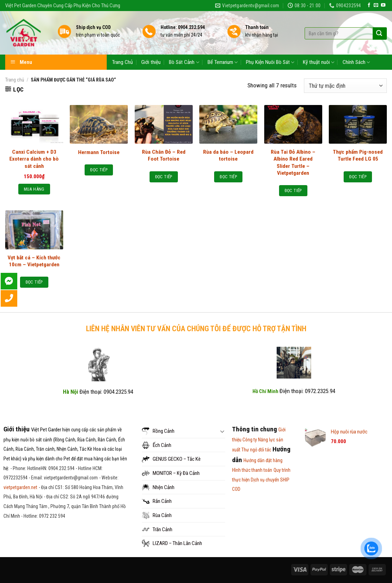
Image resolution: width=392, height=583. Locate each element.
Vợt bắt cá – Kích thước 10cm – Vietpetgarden (34, 261)
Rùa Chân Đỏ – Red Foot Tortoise (164, 155)
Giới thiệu (151, 62)
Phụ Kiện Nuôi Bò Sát (270, 62)
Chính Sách (356, 62)
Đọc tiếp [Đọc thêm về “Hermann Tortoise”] (99, 170)
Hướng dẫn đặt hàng (263, 460)
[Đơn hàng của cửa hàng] (345, 86)
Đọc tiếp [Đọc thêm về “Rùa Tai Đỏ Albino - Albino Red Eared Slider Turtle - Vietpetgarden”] (293, 190)
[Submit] (379, 34)
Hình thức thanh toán (252, 470)
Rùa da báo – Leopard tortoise (228, 155)
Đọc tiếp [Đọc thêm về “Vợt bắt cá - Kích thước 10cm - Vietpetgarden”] (34, 282)
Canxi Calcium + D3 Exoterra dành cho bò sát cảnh (34, 159)
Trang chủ (15, 80)
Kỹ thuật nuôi (319, 62)
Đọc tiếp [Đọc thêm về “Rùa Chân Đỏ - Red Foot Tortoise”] (164, 177)
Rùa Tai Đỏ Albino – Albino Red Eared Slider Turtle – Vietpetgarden (293, 163)
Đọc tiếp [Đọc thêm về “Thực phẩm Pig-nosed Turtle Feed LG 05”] (358, 177)
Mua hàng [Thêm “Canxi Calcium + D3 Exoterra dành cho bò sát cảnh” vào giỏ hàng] (34, 189)
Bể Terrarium (223, 62)
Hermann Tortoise (99, 152)
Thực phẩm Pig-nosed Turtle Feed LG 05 (358, 155)
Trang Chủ (122, 62)
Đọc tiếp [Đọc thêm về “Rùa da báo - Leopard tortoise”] (228, 177)
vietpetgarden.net (20, 487)
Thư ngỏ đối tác (256, 450)
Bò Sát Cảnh (184, 62)
